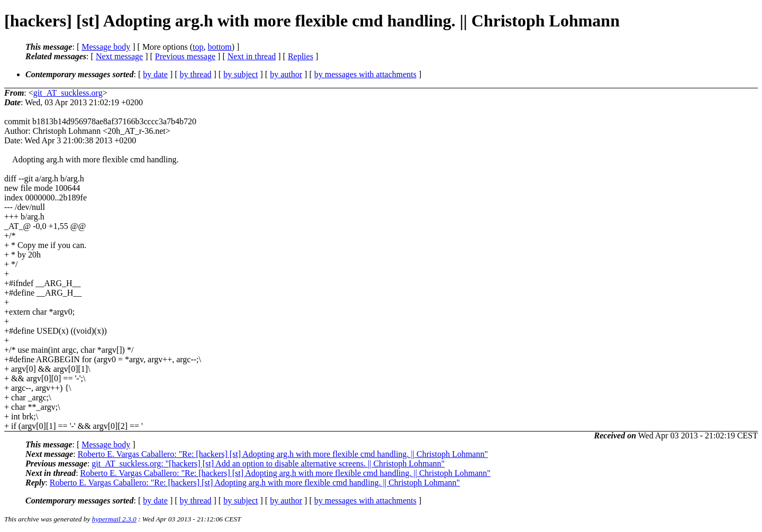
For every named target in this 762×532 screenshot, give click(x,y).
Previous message (185, 56)
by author (286, 74)
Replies (301, 56)
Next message (119, 56)
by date (155, 74)
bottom (219, 47)
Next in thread (252, 56)
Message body (106, 47)
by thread (196, 74)
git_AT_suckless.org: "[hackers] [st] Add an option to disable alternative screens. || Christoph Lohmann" (268, 464)
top (198, 47)
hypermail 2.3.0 (114, 519)
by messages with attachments (365, 74)
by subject (241, 74)
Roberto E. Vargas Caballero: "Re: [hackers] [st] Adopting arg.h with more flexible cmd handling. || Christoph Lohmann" (283, 454)
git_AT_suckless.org (68, 93)
